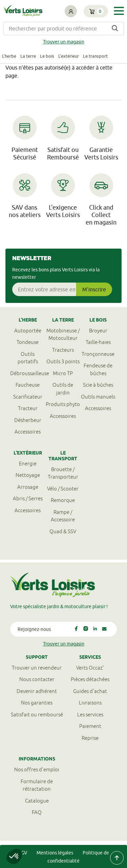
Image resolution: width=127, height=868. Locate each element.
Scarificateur (28, 397)
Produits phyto (63, 404)
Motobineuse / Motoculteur (63, 334)
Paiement (90, 726)
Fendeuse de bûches (98, 369)
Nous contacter (37, 679)
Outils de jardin (63, 389)
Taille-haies (98, 342)
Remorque (63, 500)
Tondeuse (28, 342)
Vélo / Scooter (63, 489)
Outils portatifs (28, 358)
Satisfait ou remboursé (37, 715)
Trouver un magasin (64, 42)
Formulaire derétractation (37, 785)
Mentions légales (55, 853)
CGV (23, 853)
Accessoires (28, 432)
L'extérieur (69, 56)
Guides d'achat (90, 691)
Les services (90, 715)
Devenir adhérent (37, 691)
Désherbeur (28, 420)
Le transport (95, 56)
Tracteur (28, 408)
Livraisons (90, 703)
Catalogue (37, 801)
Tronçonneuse (98, 354)
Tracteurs (63, 350)
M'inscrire (94, 289)
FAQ (37, 812)
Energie (28, 464)
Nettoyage (28, 475)
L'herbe (9, 56)
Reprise (90, 738)
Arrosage (28, 487)
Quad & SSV (63, 531)
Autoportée (28, 331)
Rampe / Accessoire (63, 516)
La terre (28, 56)
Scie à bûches (98, 385)
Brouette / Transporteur (63, 473)
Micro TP (63, 373)
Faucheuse (28, 385)
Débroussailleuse (28, 373)
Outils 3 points (63, 361)
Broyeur (98, 331)
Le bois (47, 56)
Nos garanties (37, 703)
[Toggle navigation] (119, 11)
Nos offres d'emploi (37, 769)
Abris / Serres (28, 498)
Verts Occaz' (90, 668)
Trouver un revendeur (37, 668)
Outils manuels (98, 397)
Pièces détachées (90, 679)
